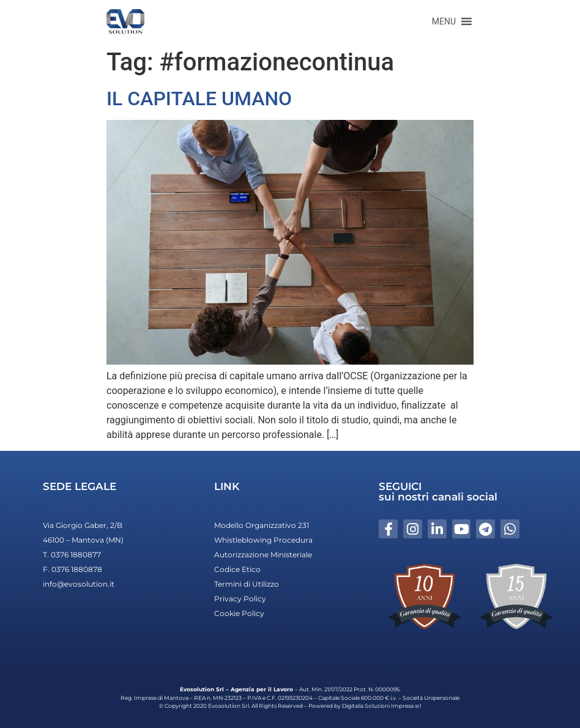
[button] (444, 21)
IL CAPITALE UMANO (199, 98)
